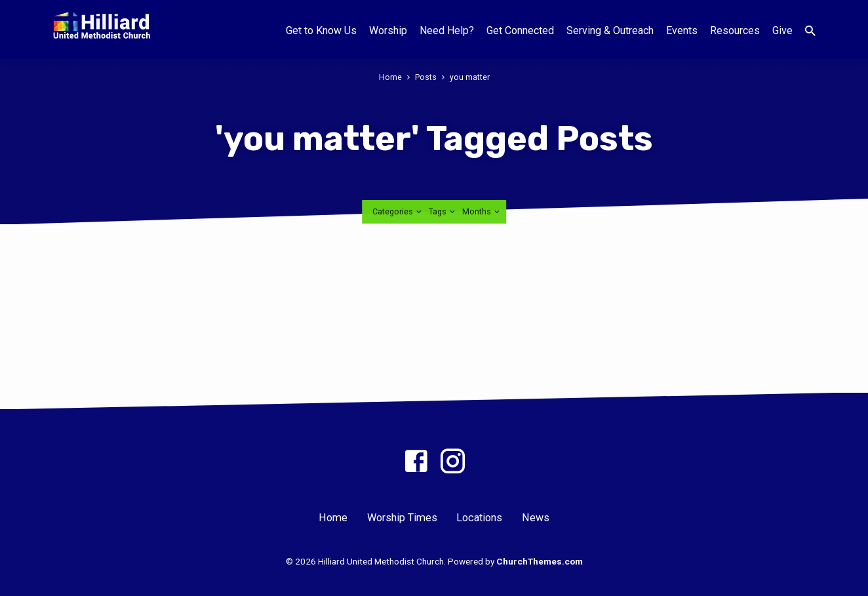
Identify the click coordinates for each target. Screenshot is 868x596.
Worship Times (402, 518)
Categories (398, 211)
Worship (388, 30)
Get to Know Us (321, 30)
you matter (470, 77)
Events (682, 30)
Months (482, 211)
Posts (426, 77)
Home (390, 77)
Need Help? (447, 30)
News (536, 518)
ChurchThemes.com (540, 561)
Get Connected (520, 30)
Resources (735, 30)
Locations (479, 518)
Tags (443, 211)
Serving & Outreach (610, 30)
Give (782, 30)
